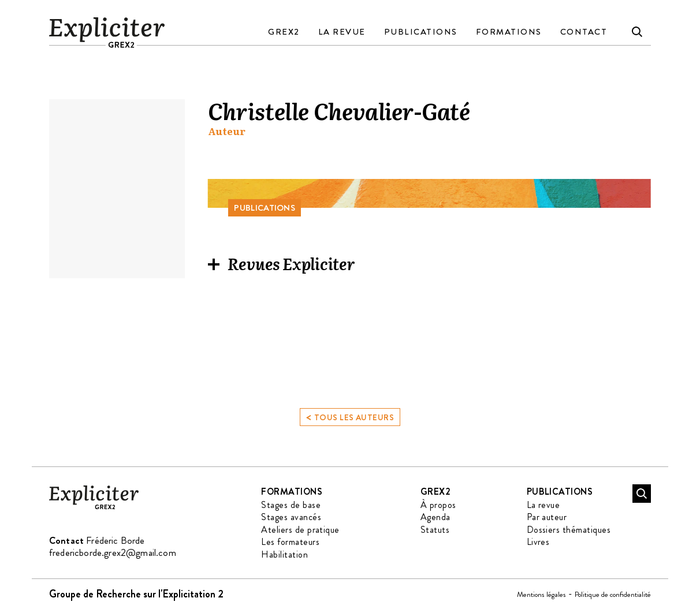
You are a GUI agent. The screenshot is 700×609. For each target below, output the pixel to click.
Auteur (227, 131)
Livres (538, 542)
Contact (584, 32)
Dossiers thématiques (569, 530)
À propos (438, 505)
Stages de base (291, 505)
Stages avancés (291, 517)
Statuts (435, 530)
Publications (421, 32)
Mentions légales (541, 594)
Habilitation (284, 554)
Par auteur (547, 517)
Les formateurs (290, 542)
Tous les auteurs (350, 416)
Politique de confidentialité (613, 594)
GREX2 (284, 32)
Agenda (435, 517)
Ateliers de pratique (300, 530)
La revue (342, 32)
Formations (509, 32)
